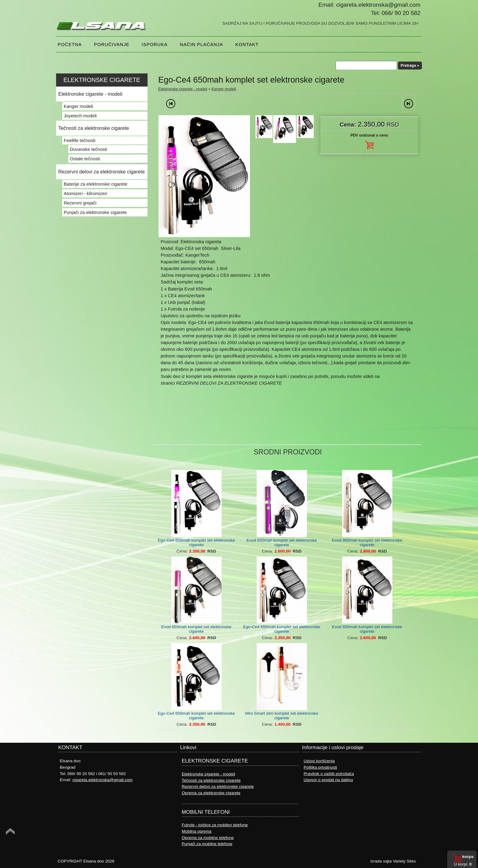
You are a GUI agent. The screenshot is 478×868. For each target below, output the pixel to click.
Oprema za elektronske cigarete (211, 793)
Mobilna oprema (196, 831)
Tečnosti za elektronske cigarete (94, 128)
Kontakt (247, 44)
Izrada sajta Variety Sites (393, 861)
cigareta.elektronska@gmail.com (103, 780)
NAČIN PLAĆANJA (202, 44)
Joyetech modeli (80, 116)
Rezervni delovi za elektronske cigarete (102, 172)
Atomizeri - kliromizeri (86, 193)
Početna (70, 44)
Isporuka (155, 44)
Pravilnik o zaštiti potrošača (329, 774)
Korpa (468, 857)
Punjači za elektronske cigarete (95, 212)
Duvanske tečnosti (88, 149)
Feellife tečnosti (80, 140)
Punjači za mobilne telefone (207, 844)
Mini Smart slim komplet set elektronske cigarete (282, 716)
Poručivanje (112, 44)
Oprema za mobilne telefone (208, 838)
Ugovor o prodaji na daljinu (328, 780)
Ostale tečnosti (85, 159)
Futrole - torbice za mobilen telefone (215, 825)
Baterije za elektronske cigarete (96, 184)
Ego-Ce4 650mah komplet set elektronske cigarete (196, 542)
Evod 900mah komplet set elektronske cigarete (367, 542)
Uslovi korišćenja (319, 761)
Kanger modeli (224, 89)
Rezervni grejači (80, 203)
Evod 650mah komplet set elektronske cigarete (282, 542)
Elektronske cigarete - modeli (183, 89)
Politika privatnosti (320, 767)
